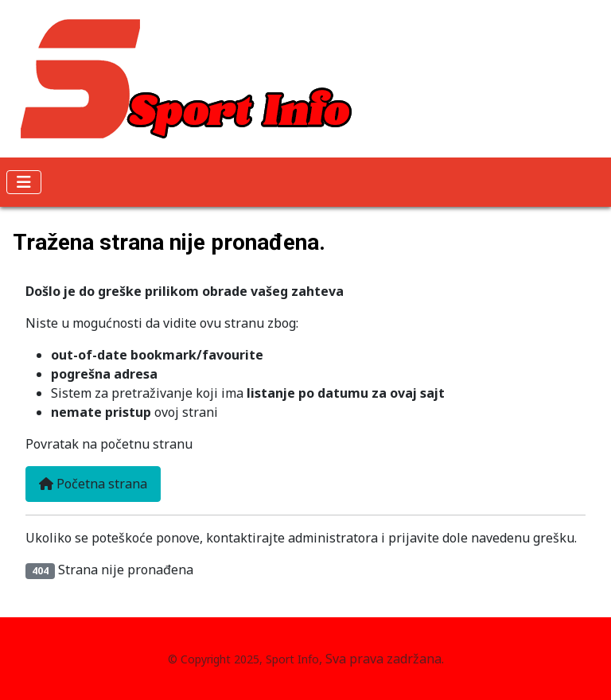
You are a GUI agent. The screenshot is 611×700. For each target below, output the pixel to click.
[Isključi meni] (24, 182)
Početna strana (93, 484)
